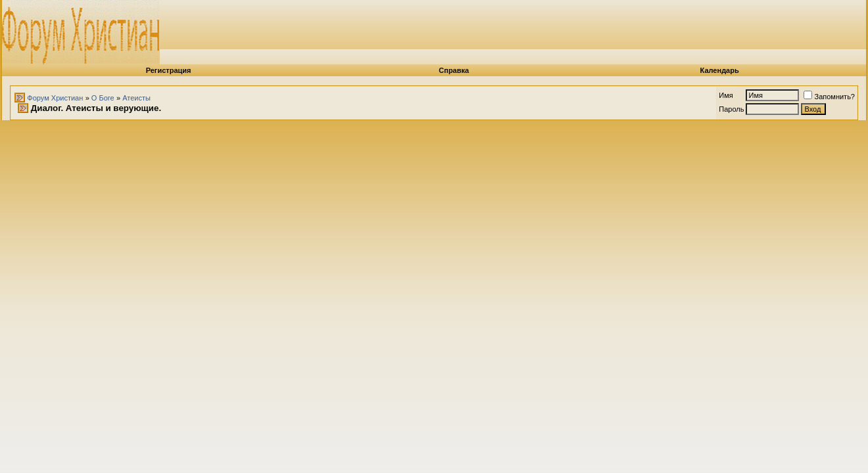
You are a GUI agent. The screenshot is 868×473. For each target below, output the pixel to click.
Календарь (720, 70)
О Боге (103, 98)
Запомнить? (829, 97)
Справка (454, 70)
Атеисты (136, 98)
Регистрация (169, 70)
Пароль (731, 109)
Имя (726, 95)
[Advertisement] (538, 30)
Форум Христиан (55, 98)
